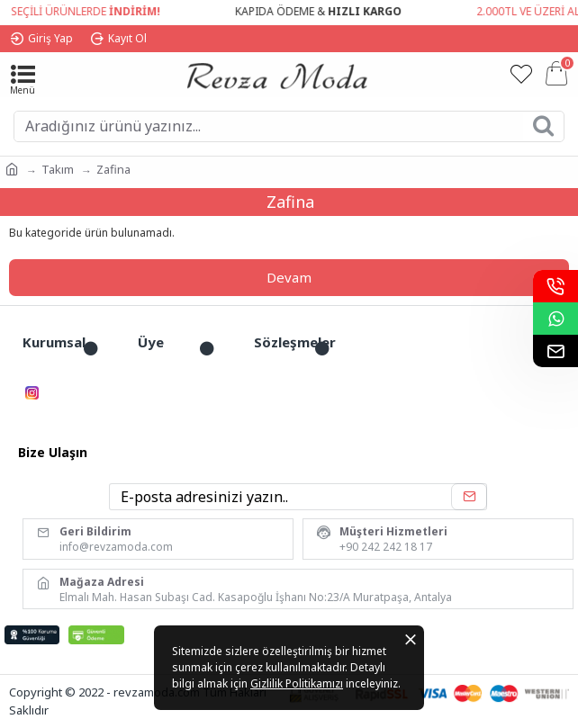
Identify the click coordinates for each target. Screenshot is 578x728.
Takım (58, 169)
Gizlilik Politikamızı (297, 683)
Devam (289, 277)
